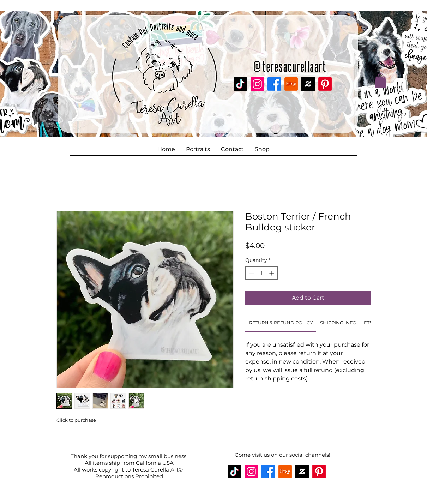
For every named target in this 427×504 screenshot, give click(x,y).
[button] (381, 81)
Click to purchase (76, 420)
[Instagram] (257, 84)
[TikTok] (240, 84)
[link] (281, 323)
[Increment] (272, 273)
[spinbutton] (261, 273)
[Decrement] (251, 273)
